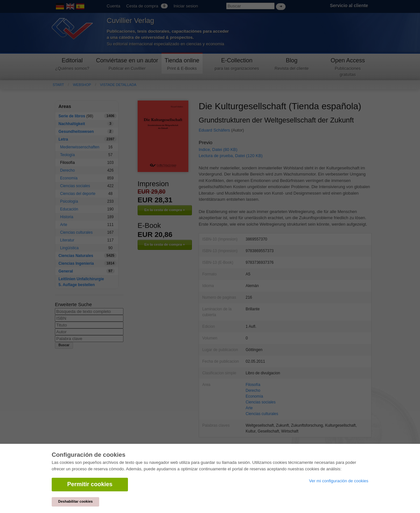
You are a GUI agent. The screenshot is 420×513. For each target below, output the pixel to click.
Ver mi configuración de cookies (339, 481)
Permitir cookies (90, 484)
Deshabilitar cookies (75, 501)
